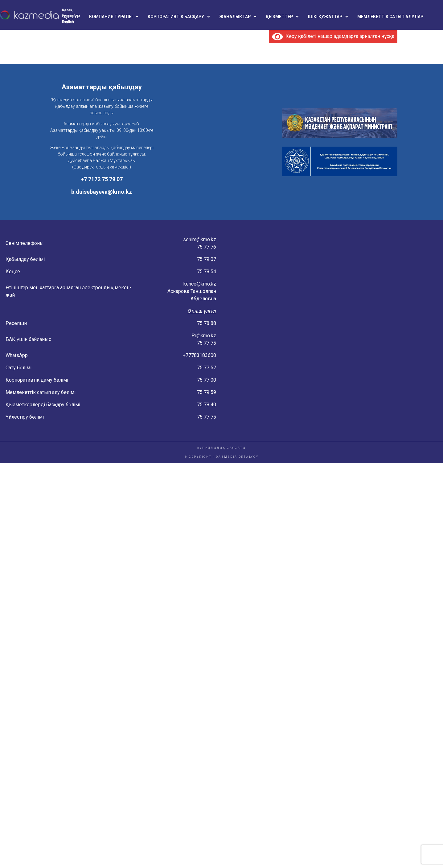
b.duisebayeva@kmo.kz (102, 192)
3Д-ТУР (72, 17)
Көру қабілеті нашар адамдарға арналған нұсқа (333, 36)
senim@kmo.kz (200, 239)
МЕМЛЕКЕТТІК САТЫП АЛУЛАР (390, 17)
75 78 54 (207, 272)
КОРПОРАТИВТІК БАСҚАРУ (179, 17)
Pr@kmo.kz (204, 336)
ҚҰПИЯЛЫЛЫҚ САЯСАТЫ (222, 448)
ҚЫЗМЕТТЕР (282, 17)
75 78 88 (207, 323)
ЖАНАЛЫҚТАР (238, 17)
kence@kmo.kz (200, 284)
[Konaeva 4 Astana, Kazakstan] (332, 331)
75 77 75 (207, 343)
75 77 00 (207, 380)
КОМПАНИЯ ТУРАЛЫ (114, 17)
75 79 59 (207, 392)
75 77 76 (207, 247)
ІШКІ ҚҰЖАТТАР (328, 17)
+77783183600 (199, 355)
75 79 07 (207, 259)
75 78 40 (207, 405)
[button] (114, 17)
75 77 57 (207, 368)
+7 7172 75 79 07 (102, 179)
